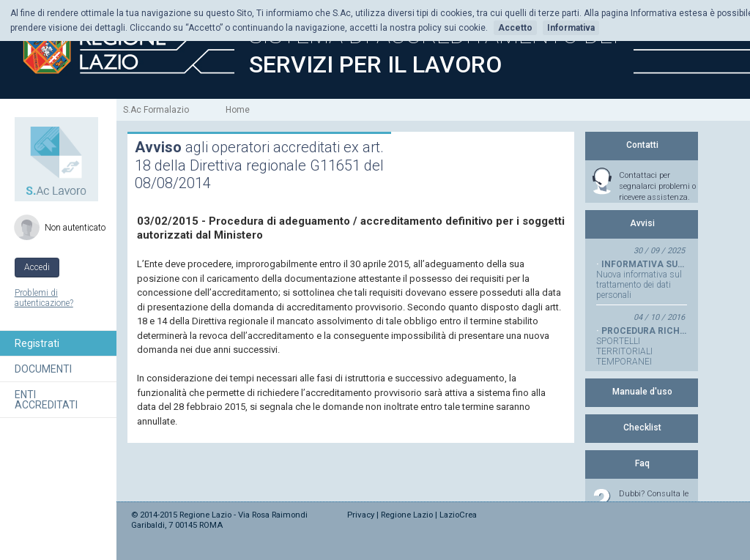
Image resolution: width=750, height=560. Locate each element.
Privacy (361, 515)
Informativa (571, 28)
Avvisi (642, 223)
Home (238, 110)
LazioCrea (458, 515)
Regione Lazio (407, 515)
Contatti (642, 145)
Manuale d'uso (642, 392)
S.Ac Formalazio (156, 110)
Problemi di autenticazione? (44, 298)
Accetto (515, 28)
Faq (642, 463)
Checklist (642, 428)
